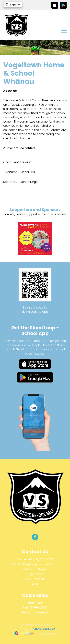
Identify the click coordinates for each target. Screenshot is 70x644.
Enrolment (35, 603)
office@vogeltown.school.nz (39, 564)
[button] (13, 5)
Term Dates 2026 (35, 607)
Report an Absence (35, 612)
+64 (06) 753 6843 (40, 559)
